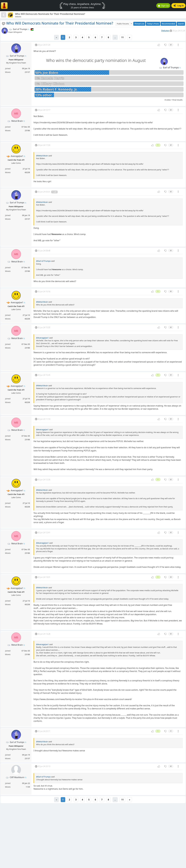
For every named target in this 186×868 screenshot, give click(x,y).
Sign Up (163, 6)
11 (122, 37)
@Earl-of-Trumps (43, 261)
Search (181, 24)
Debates (165, 31)
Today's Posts (153, 24)
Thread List (139, 24)
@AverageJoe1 (42, 338)
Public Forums (123, 24)
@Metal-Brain (42, 156)
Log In (179, 6)
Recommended (168, 24)
